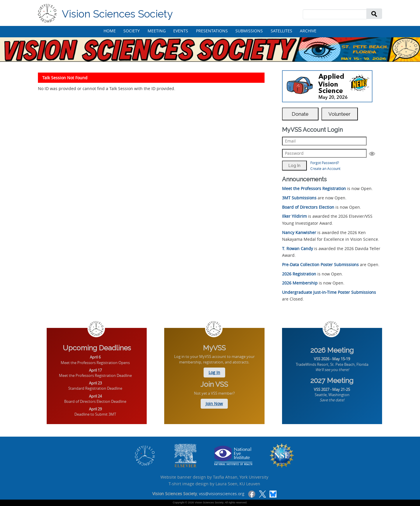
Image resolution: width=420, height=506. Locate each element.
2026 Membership (300, 283)
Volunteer (339, 114)
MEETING (157, 31)
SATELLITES (281, 31)
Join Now (214, 404)
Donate (300, 114)
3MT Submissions (299, 198)
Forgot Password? (325, 163)
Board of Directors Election (308, 207)
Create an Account (325, 168)
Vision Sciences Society (117, 14)
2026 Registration (299, 274)
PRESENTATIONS (212, 31)
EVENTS (181, 31)
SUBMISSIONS (249, 31)
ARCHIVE (308, 31)
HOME (110, 31)
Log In (214, 372)
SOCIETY (132, 31)
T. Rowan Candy (297, 248)
